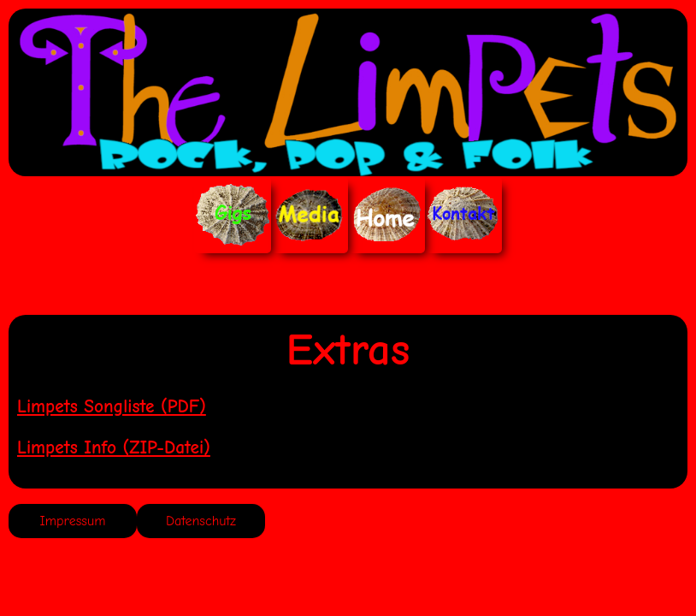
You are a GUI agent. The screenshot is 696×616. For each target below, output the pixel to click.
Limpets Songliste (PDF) (112, 406)
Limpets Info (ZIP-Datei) (114, 447)
